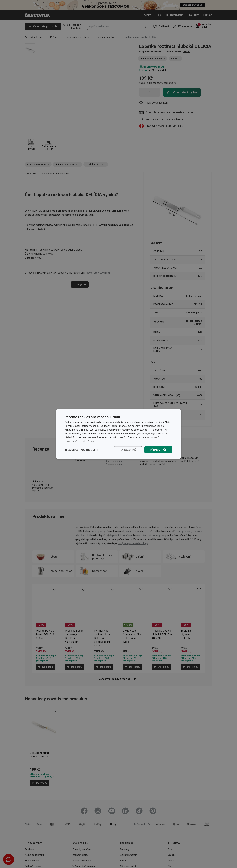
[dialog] (118, 434)
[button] (81, 450)
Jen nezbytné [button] (128, 450)
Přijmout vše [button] (158, 450)
